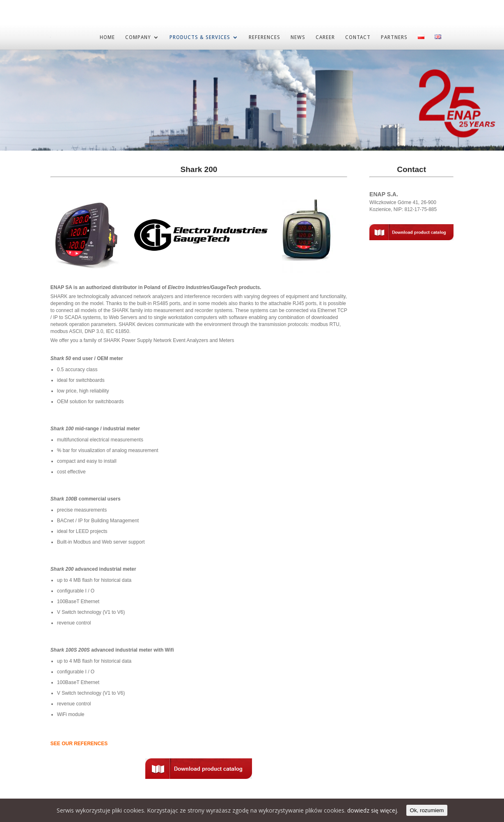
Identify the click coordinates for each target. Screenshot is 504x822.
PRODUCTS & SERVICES (200, 37)
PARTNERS (394, 37)
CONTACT (358, 37)
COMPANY (138, 37)
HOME (107, 37)
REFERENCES (265, 37)
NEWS (298, 37)
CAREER (325, 37)
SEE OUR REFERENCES (79, 743)
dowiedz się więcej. (373, 810)
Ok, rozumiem (427, 810)
